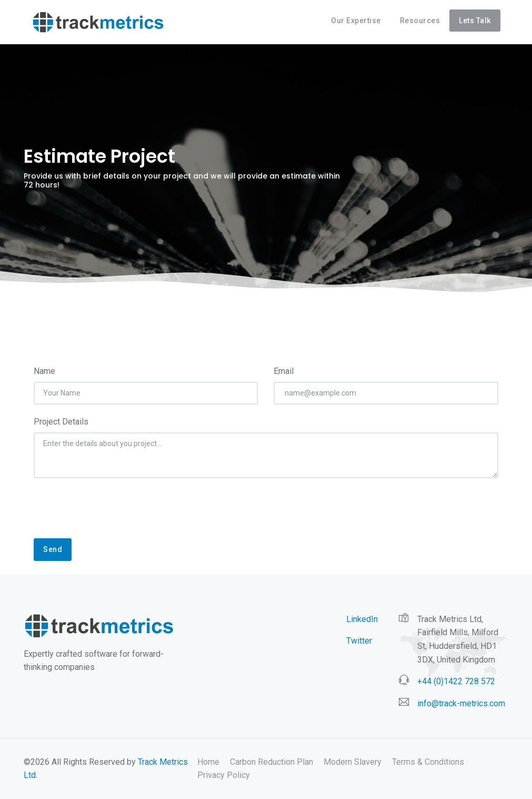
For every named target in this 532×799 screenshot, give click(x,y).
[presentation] (114, 514)
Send (53, 549)
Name (44, 371)
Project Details (61, 422)
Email (284, 371)
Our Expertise (356, 21)
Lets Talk (475, 21)
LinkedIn (362, 619)
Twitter (359, 641)
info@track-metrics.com (461, 703)
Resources (420, 21)
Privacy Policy (224, 775)
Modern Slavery (353, 762)
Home (208, 762)
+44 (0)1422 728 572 (456, 681)
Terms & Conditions (428, 762)
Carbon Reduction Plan (272, 762)
